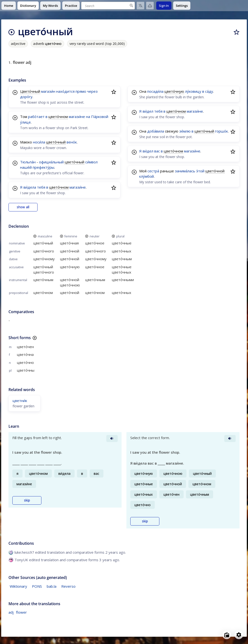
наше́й (26, 167)
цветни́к (20, 401)
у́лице (25, 122)
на (88, 117)
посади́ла (155, 91)
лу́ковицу (193, 91)
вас (157, 151)
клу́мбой (147, 176)
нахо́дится (65, 91)
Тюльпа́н (28, 162)
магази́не (77, 117)
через (92, 91)
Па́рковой (100, 117)
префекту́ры (43, 167)
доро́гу (26, 97)
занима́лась (185, 171)
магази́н (48, 91)
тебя (41, 187)
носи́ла (39, 142)
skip (27, 500)
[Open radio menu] (227, 635)
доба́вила (156, 131)
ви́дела (30, 187)
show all (23, 207)
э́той (200, 171)
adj (11, 612)
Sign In (164, 6)
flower (21, 612)
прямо (81, 91)
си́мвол (91, 162)
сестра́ (153, 171)
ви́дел (148, 111)
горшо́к (221, 131)
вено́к (72, 142)
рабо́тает (36, 117)
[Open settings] (239, 635)
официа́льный (51, 162)
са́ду (209, 91)
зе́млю (185, 131)
